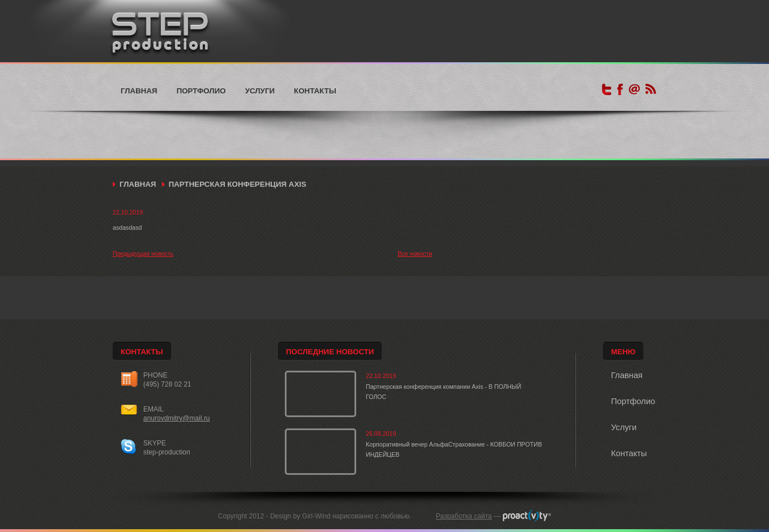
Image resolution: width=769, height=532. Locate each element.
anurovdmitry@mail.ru (177, 418)
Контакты (315, 91)
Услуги (260, 91)
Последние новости (330, 352)
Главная (139, 91)
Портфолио (201, 91)
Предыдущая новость (143, 254)
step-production (167, 452)
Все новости (415, 254)
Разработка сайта (464, 516)
